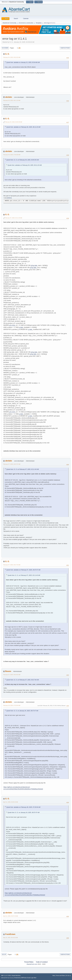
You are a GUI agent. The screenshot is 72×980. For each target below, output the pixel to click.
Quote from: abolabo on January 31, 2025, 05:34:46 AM (23, 62)
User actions (65, 48)
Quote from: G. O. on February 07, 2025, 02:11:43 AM (23, 469)
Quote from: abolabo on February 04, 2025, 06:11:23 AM (23, 127)
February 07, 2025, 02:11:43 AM (14, 218)
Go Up (4, 954)
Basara (8, 671)
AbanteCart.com (32, 964)
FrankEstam (10, 934)
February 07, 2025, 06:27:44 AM (12, 565)
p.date (21, 327)
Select (9, 198)
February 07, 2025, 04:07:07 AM (12, 464)
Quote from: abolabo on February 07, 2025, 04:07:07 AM (23, 570)
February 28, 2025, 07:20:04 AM (12, 705)
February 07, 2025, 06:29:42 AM (12, 675)
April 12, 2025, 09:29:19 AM (11, 802)
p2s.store (12, 325)
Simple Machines (16, 975)
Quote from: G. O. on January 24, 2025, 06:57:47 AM (22, 711)
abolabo (9, 97)
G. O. (7, 54)
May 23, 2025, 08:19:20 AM (10, 938)
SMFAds (3, 978)
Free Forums (10, 978)
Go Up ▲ (68, 975)
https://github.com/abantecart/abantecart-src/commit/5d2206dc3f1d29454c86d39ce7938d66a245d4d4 (23, 788)
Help (54, 975)
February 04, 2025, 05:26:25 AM (12, 57)
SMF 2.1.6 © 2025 (6, 975)
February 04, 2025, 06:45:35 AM (14, 122)
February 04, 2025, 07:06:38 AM (12, 155)
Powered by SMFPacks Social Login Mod (25, 978)
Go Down (5, 48)
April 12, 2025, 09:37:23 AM (11, 916)
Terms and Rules (60, 975)
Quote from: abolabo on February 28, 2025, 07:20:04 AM (23, 807)
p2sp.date (34, 265)
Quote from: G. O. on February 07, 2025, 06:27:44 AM (23, 680)
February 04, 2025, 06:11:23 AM (12, 100)
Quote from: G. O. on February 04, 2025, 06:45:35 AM (23, 160)
